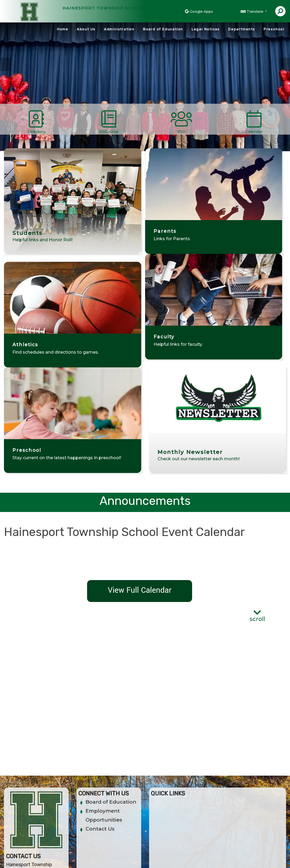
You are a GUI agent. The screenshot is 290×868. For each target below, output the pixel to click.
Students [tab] (220, 67)
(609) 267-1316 (26, 791)
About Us (86, 29)
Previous (6, 64)
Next (284, 64)
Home (63, 29)
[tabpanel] (145, 84)
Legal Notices (206, 29)
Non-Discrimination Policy (184, 855)
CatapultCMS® (63, 860)
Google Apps (201, 11)
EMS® (84, 860)
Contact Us (100, 723)
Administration (119, 29)
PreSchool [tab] (212, 67)
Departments (242, 29)
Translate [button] (256, 11)
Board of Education (163, 29)
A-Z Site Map (263, 855)
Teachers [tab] (228, 67)
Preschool (274, 29)
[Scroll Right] (286, 121)
